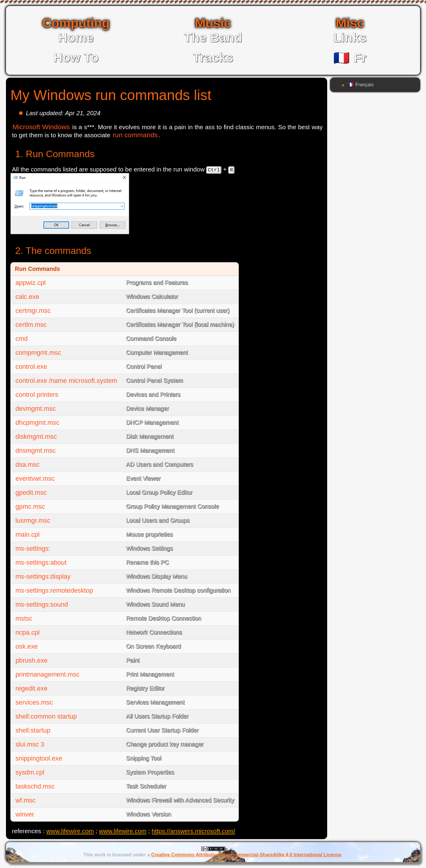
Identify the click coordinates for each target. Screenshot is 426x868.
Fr (350, 58)
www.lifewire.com (70, 831)
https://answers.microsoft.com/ (193, 831)
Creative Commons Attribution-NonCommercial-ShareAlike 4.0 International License (246, 855)
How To (76, 57)
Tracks (213, 57)
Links (350, 38)
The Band (213, 38)
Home (76, 38)
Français (361, 85)
